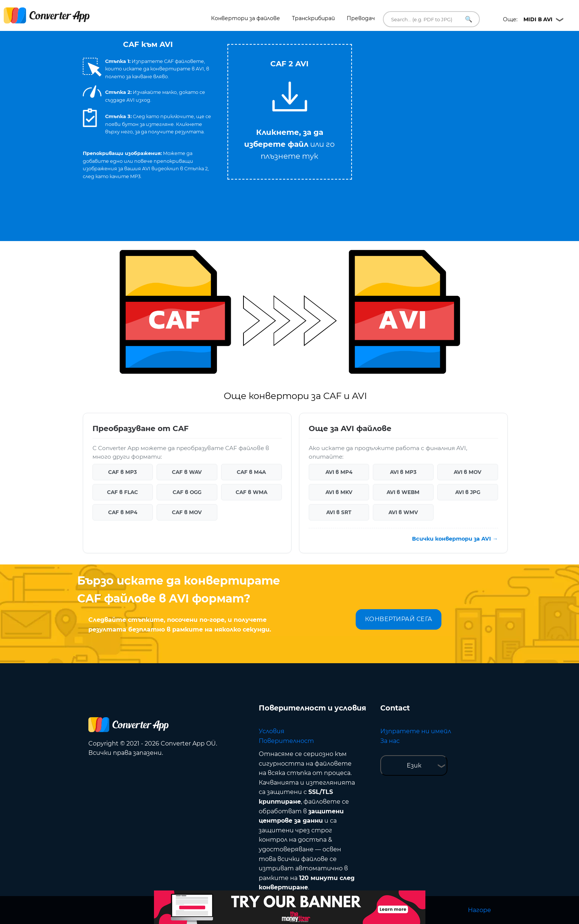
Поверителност (286, 741)
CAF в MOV (187, 512)
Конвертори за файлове (246, 18)
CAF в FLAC (122, 492)
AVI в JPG (468, 492)
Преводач (361, 18)
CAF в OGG (187, 492)
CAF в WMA (251, 492)
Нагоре (479, 910)
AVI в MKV (339, 492)
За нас (390, 741)
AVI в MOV (468, 472)
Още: (528, 19)
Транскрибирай (313, 18)
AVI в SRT (339, 512)
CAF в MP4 (123, 512)
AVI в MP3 (403, 472)
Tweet (320, 40)
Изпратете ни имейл (416, 731)
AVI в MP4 (339, 472)
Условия (272, 731)
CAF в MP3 (122, 472)
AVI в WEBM (403, 492)
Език (414, 765)
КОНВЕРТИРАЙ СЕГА (399, 619)
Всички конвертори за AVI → (455, 539)
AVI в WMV (403, 512)
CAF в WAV (187, 472)
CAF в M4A (251, 472)
